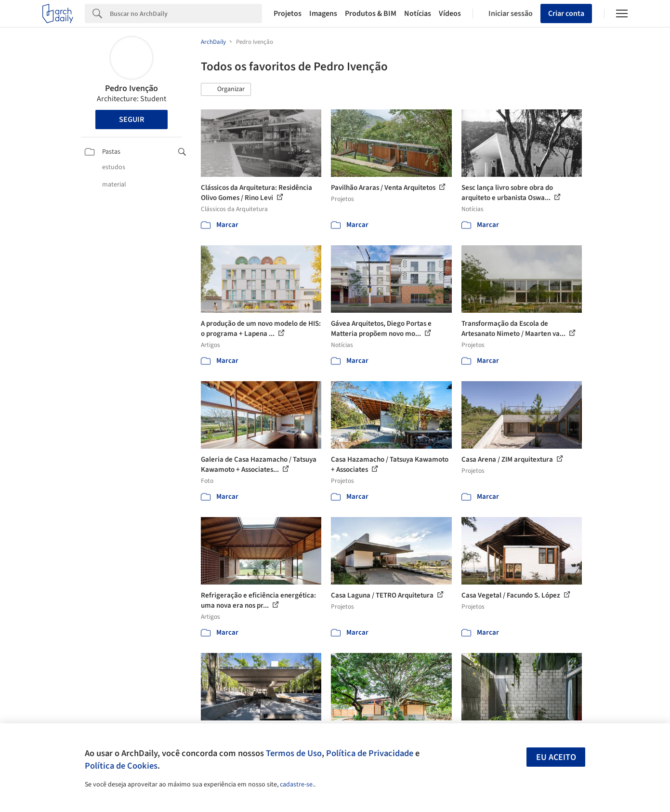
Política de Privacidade (370, 753)
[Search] (186, 13)
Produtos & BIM (371, 13)
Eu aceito (556, 757)
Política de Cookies (121, 766)
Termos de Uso (294, 753)
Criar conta (566, 13)
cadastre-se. (297, 785)
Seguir (131, 120)
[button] (226, 90)
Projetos (288, 13)
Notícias (418, 13)
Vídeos (450, 13)
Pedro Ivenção (131, 88)
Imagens (323, 13)
